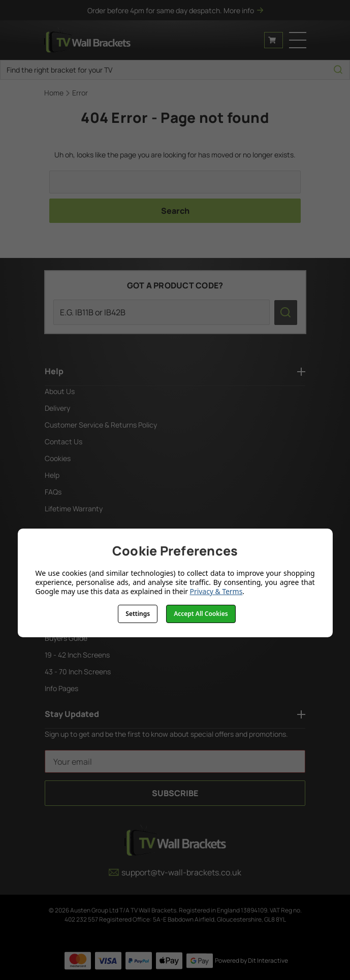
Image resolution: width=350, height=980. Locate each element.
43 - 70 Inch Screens (78, 672)
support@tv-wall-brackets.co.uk (175, 872)
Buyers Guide (66, 638)
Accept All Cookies (201, 614)
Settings (138, 614)
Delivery (57, 408)
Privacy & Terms (216, 591)
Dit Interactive (268, 960)
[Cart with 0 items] (274, 40)
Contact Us (63, 442)
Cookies (58, 458)
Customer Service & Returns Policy (101, 425)
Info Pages (61, 688)
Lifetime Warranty (74, 509)
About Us (60, 391)
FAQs (53, 492)
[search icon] (338, 70)
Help (52, 475)
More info (243, 10)
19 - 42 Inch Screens (77, 655)
